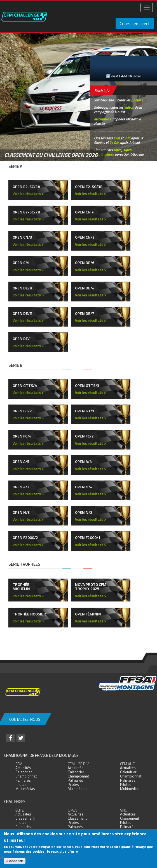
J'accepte (15, 861)
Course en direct (135, 23)
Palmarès (23, 780)
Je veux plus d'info (63, 851)
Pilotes (21, 784)
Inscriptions (103, 119)
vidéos (129, 107)
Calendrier (24, 772)
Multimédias (25, 789)
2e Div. (114, 142)
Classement (25, 818)
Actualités (23, 768)
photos (136, 100)
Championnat (26, 776)
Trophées (107, 154)
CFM (117, 138)
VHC (127, 138)
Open (118, 150)
